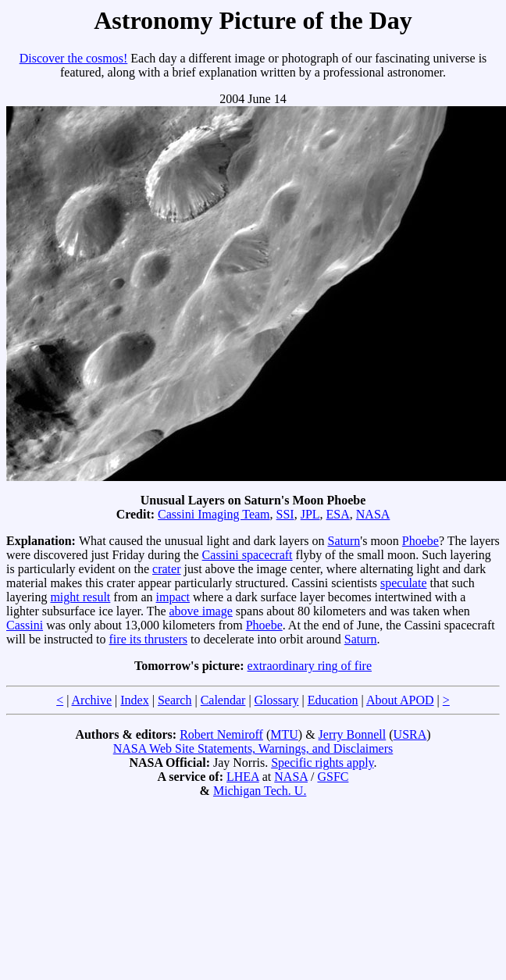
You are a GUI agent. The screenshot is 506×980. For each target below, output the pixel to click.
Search (175, 700)
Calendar (223, 700)
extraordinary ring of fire (310, 666)
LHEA (243, 777)
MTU (284, 734)
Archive (92, 700)
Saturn (344, 541)
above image (201, 611)
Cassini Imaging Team (214, 514)
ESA (338, 514)
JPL (310, 514)
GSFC (333, 777)
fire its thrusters (148, 639)
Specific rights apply (322, 763)
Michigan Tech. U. (260, 791)
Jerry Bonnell (353, 734)
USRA (410, 734)
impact (173, 597)
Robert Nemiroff (221, 734)
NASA (373, 514)
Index (134, 700)
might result (80, 597)
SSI (285, 514)
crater (166, 569)
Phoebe (420, 541)
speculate (404, 583)
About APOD (400, 700)
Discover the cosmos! (74, 58)
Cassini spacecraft (248, 555)
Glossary (277, 700)
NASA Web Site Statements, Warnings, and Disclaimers (253, 748)
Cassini (25, 625)
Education (333, 700)
